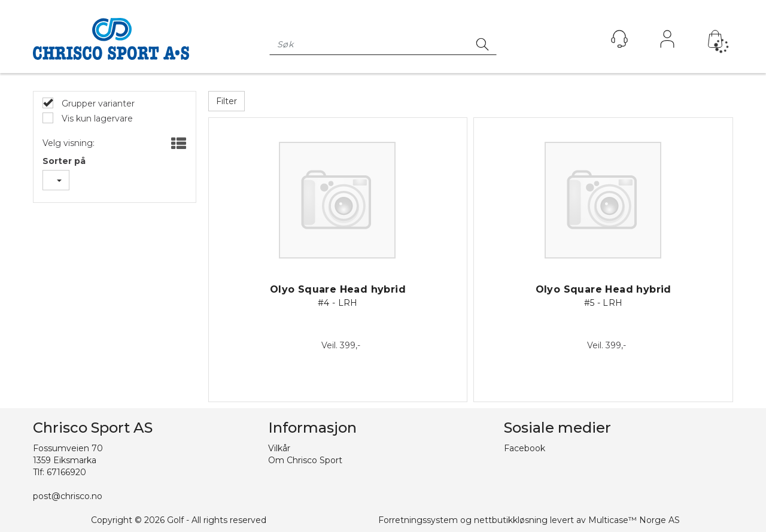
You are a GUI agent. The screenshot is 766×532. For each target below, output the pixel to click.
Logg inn (667, 42)
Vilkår (279, 448)
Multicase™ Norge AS (634, 520)
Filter (227, 101)
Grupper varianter (97, 104)
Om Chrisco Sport (305, 460)
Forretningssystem (418, 520)
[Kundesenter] (619, 39)
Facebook (525, 448)
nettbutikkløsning (511, 520)
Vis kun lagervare (96, 118)
